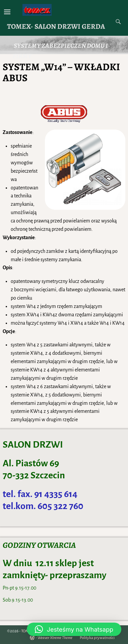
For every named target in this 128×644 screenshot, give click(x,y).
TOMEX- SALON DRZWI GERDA (56, 26)
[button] (74, 629)
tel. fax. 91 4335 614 (40, 494)
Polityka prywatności (97, 638)
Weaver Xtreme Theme (55, 638)
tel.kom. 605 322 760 (43, 506)
